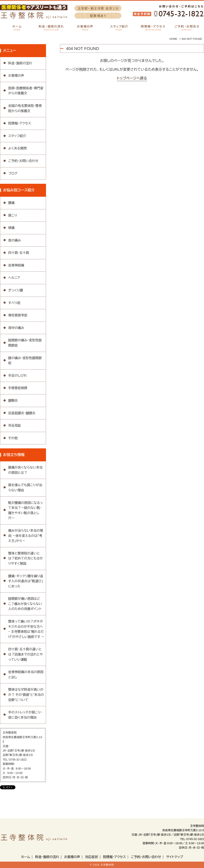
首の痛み (15, 240)
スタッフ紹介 (17, 136)
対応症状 (92, 857)
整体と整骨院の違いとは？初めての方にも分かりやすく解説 (26, 558)
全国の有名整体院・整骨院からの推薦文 (25, 108)
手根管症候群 (18, 388)
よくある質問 (17, 148)
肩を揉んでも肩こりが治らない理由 (25, 488)
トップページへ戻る (132, 78)
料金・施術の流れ (20, 63)
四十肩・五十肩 (19, 253)
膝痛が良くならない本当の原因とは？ (25, 470)
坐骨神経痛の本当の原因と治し (26, 675)
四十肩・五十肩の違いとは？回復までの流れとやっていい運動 (25, 654)
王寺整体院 (107, 865)
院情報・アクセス (20, 123)
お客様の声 (16, 76)
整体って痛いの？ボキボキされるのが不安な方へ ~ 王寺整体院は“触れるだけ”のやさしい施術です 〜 (26, 629)
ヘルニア (14, 278)
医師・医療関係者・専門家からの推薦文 (26, 91)
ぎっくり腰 (16, 290)
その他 (13, 438)
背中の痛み (16, 328)
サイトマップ (175, 857)
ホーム (25, 857)
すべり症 (14, 303)
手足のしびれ (17, 376)
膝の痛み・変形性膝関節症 (25, 361)
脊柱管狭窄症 (18, 315)
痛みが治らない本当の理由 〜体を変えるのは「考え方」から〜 (26, 536)
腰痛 (11, 203)
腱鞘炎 (13, 401)
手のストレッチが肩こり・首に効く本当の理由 (25, 715)
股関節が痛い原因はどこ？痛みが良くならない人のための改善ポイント (25, 604)
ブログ (13, 173)
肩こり (13, 215)
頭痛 (11, 228)
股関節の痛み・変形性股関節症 (25, 343)
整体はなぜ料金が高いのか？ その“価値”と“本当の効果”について (26, 695)
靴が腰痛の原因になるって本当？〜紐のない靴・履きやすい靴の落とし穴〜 (25, 510)
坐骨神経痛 (16, 265)
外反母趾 (15, 426)
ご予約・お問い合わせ (23, 161)
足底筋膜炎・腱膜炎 (22, 413)
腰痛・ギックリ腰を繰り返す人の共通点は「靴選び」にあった (26, 581)
